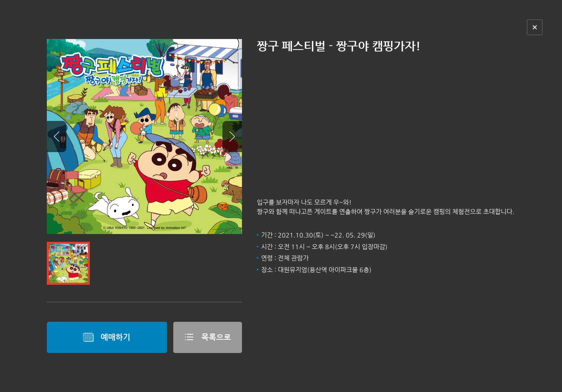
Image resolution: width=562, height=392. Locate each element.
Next (232, 137)
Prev (57, 137)
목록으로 (207, 337)
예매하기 (107, 337)
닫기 (535, 27)
